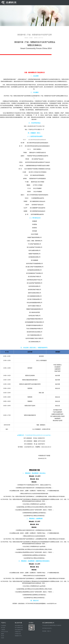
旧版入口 (49, 631)
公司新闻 (31, 38)
